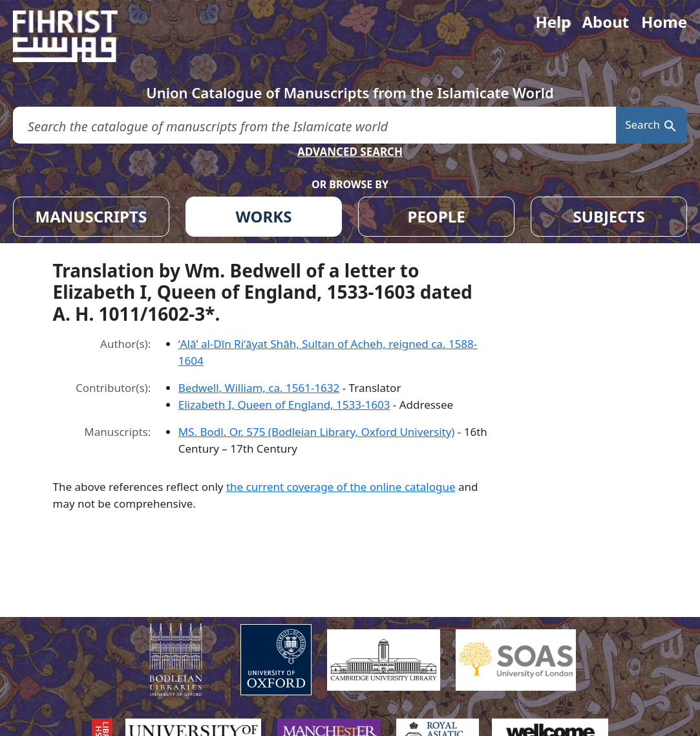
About (605, 22)
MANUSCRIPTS (91, 216)
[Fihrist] (78, 36)
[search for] (314, 125)
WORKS (264, 216)
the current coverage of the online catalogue (341, 487)
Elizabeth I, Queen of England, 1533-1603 (284, 405)
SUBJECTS (609, 216)
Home (664, 22)
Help (553, 22)
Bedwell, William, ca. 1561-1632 (259, 388)
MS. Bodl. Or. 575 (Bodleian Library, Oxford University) (317, 432)
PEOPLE (437, 216)
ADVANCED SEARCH (350, 152)
